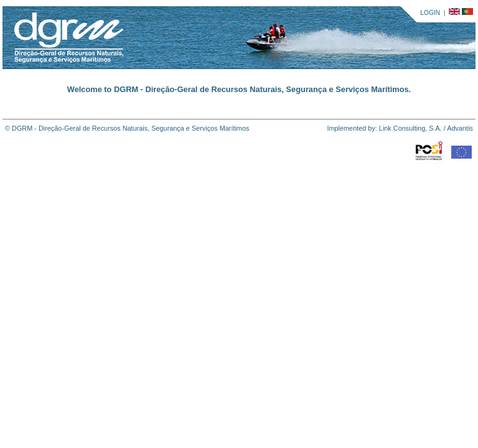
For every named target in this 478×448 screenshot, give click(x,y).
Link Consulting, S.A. (410, 128)
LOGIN (430, 13)
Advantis (460, 128)
